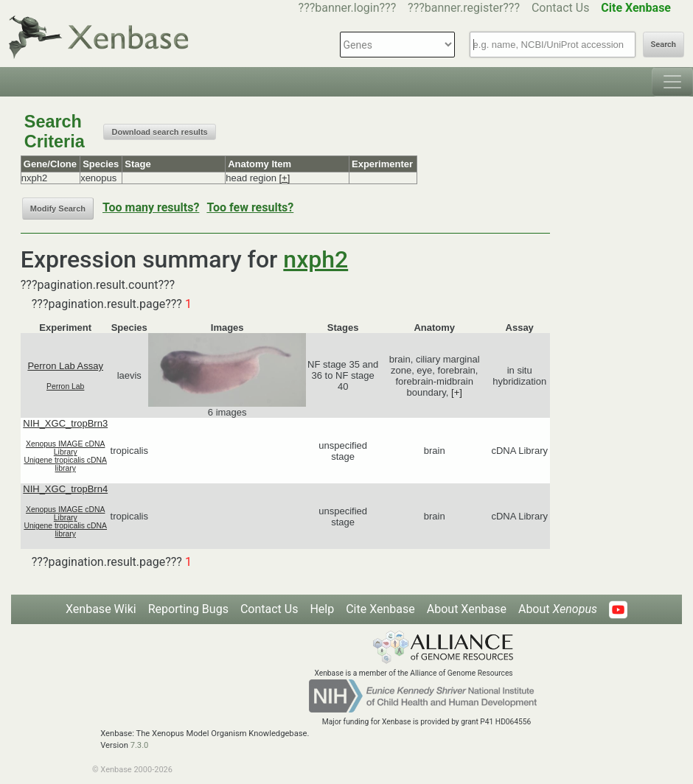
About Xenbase (467, 609)
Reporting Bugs (188, 609)
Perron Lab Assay (65, 366)
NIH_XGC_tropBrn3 (65, 423)
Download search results (159, 132)
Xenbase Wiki (101, 609)
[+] (284, 178)
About (558, 609)
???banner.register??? (464, 8)
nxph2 (316, 259)
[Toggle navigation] (672, 82)
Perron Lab (65, 386)
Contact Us (561, 8)
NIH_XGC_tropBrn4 (65, 489)
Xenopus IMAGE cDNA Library (65, 448)
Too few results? (250, 207)
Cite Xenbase (380, 609)
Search (664, 45)
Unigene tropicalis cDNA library (65, 464)
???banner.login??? (348, 8)
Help (322, 609)
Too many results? (151, 207)
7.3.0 (140, 745)
